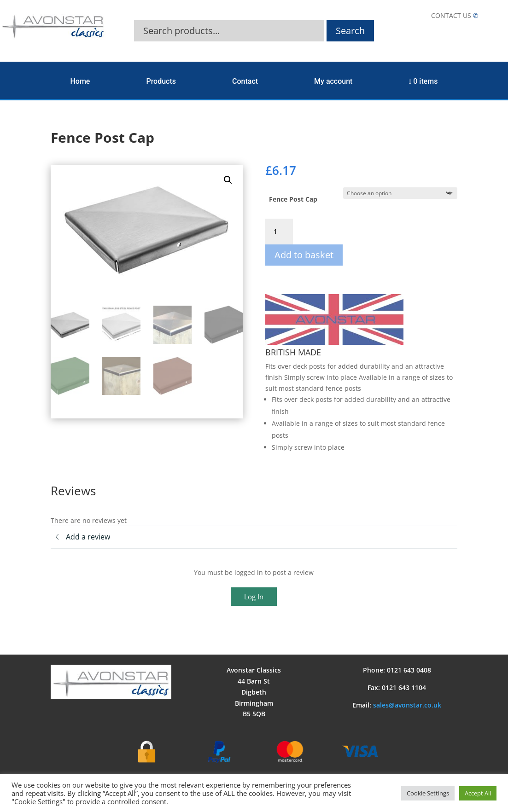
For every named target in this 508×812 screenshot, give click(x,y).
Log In (254, 597)
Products (161, 81)
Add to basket (304, 255)
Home (80, 81)
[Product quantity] (279, 232)
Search (350, 31)
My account (333, 81)
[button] (228, 180)
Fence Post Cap (293, 199)
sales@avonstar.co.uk (407, 705)
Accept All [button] (478, 793)
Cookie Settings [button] (428, 793)
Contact (245, 81)
